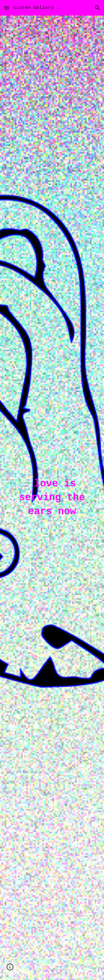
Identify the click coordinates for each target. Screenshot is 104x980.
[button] (7, 8)
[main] (52, 498)
